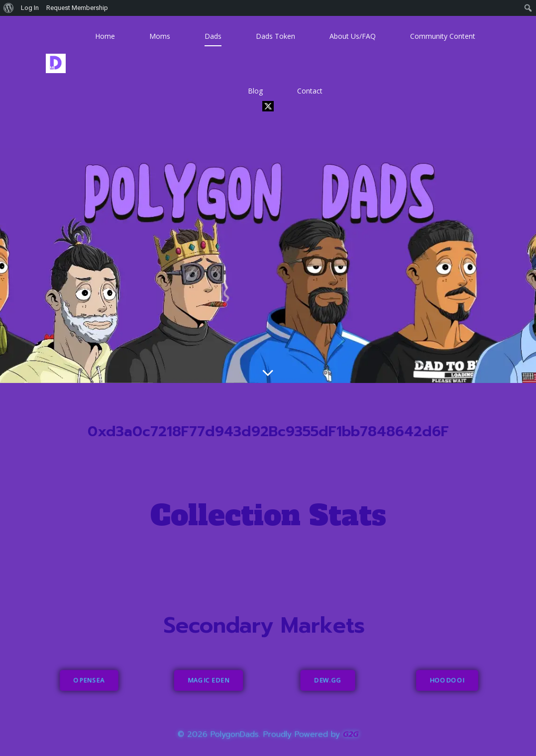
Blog (255, 91)
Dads (213, 36)
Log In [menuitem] (30, 8)
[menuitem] (9, 8)
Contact (310, 91)
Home (105, 36)
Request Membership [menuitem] (77, 8)
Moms (160, 36)
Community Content (443, 36)
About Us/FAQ (353, 36)
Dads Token (275, 36)
